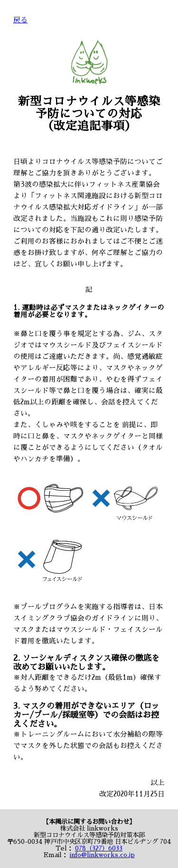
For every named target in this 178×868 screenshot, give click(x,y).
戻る (20, 20)
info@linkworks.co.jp (102, 855)
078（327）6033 (99, 848)
